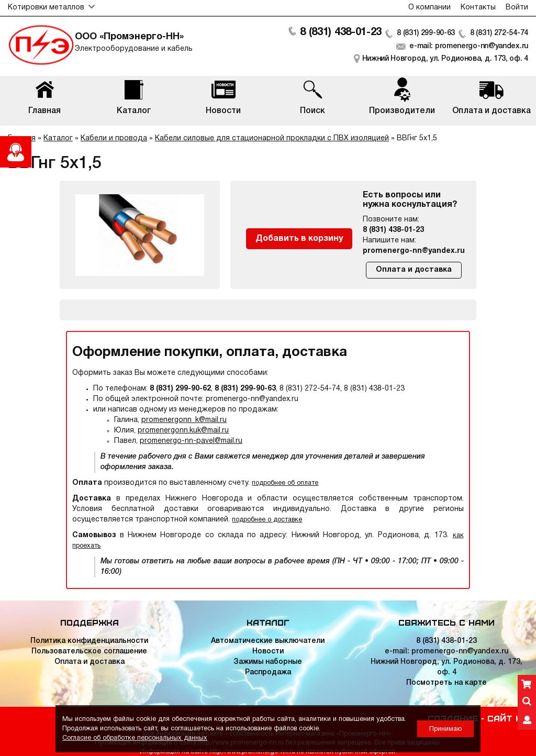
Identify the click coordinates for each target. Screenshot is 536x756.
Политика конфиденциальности (89, 641)
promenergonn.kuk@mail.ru (183, 431)
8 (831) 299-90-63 (426, 33)
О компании (429, 8)
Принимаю (445, 729)
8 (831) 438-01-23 (341, 32)
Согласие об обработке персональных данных (135, 738)
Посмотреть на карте (446, 683)
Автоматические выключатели (268, 641)
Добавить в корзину (299, 239)
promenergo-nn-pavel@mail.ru (191, 441)
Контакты (478, 8)
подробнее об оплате (285, 483)
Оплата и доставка (414, 270)
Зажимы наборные (268, 662)
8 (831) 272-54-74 (499, 33)
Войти (517, 8)
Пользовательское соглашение (89, 652)
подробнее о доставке (267, 520)
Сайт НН (508, 718)
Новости (268, 652)
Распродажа (268, 672)
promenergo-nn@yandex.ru (414, 251)
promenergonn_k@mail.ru (184, 420)
